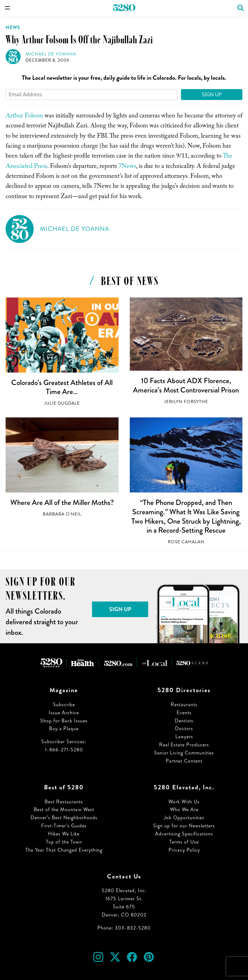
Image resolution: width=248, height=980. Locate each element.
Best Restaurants (64, 802)
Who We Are (184, 809)
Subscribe (64, 704)
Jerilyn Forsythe (186, 402)
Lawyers (184, 737)
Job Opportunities (184, 818)
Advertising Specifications (184, 834)
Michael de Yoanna (51, 54)
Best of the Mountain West (64, 809)
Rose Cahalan (186, 542)
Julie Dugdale (62, 403)
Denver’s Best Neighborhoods (64, 818)
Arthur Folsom (24, 117)
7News (127, 167)
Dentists (184, 721)
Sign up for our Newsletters (184, 826)
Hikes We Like (64, 834)
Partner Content (184, 761)
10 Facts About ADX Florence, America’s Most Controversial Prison (186, 385)
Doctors (184, 728)
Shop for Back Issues (64, 721)
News (13, 27)
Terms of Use (184, 842)
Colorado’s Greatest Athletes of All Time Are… (62, 387)
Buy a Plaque (64, 728)
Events (184, 713)
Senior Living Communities (184, 753)
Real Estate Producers (184, 745)
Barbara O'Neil (62, 514)
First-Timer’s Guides (64, 826)
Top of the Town (64, 842)
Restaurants (184, 704)
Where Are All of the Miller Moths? (62, 502)
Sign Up (212, 94)
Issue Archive (64, 713)
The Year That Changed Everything (64, 850)
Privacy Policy (184, 850)
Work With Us (184, 802)
